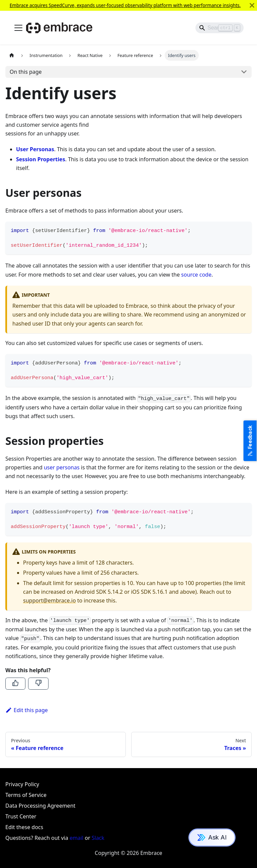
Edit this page (27, 710)
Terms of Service (26, 795)
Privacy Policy (22, 784)
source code (196, 275)
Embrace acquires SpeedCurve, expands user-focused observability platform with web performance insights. (125, 5)
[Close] (252, 5)
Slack (98, 838)
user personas (62, 467)
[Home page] (12, 55)
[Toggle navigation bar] (18, 28)
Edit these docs (24, 827)
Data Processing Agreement (40, 806)
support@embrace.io (50, 600)
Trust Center (21, 816)
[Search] (220, 28)
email (76, 838)
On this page (26, 72)
